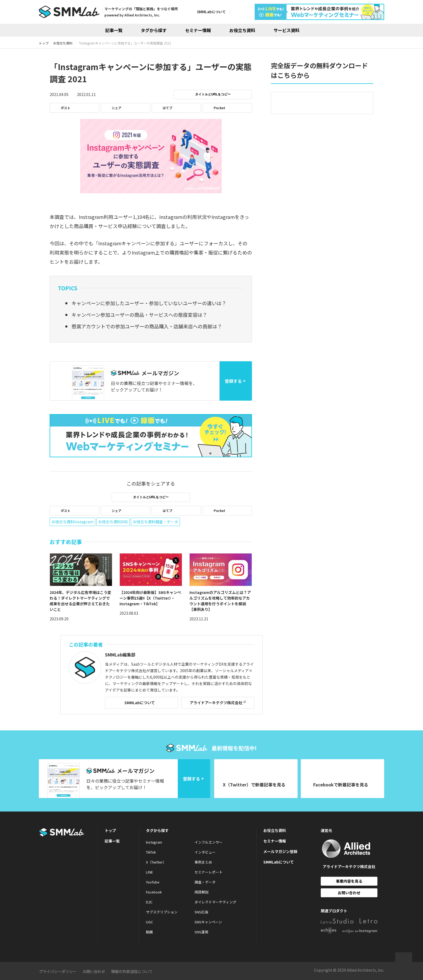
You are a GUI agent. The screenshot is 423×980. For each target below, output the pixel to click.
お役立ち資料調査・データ (155, 522)
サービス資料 (286, 30)
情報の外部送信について (132, 971)
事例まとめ (203, 862)
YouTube (153, 882)
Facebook (154, 892)
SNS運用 (201, 932)
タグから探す (154, 30)
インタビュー (205, 852)
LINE (149, 872)
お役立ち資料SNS (113, 522)
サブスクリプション (162, 912)
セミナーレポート (209, 872)
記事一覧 (114, 30)
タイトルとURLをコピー (213, 94)
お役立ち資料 (242, 30)
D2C (149, 902)
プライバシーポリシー (58, 971)
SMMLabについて (211, 12)
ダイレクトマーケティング (215, 902)
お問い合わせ (349, 893)
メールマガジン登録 (280, 851)
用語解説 (202, 892)
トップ (110, 830)
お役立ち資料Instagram (72, 522)
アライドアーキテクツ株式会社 (216, 703)
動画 (149, 932)
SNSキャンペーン (208, 922)
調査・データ (205, 882)
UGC (149, 922)
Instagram (154, 842)
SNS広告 (201, 912)
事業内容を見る (349, 881)
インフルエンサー (209, 842)
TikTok (151, 852)
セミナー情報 (198, 30)
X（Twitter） (156, 862)
